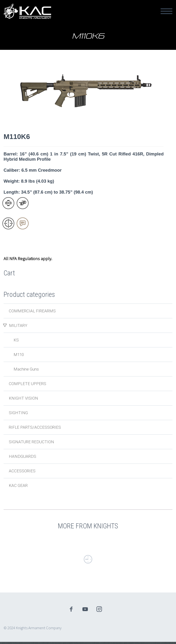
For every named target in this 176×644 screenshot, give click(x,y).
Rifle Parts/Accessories (35, 427)
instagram (99, 609)
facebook (71, 609)
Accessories (22, 471)
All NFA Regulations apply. (28, 258)
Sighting (18, 413)
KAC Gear (18, 485)
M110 (19, 355)
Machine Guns (26, 369)
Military (18, 325)
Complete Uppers (28, 384)
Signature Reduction (31, 442)
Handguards (23, 456)
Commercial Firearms (32, 311)
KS (16, 340)
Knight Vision (23, 398)
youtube (85, 609)
